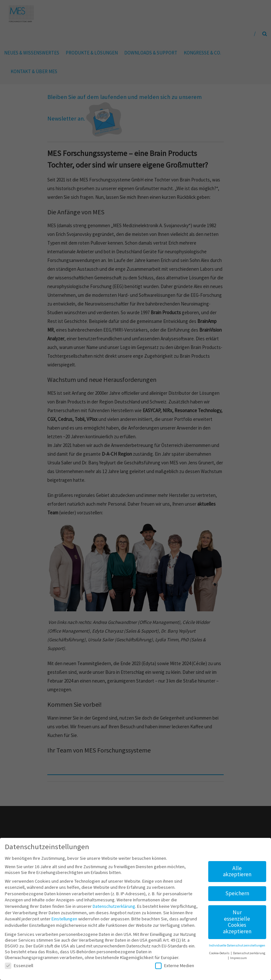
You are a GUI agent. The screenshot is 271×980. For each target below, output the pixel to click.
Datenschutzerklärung (114, 904)
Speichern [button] (237, 891)
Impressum (238, 956)
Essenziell (19, 963)
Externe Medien (175, 963)
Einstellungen (64, 917)
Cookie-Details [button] (220, 951)
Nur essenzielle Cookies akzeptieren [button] (237, 920)
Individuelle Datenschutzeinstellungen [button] (237, 943)
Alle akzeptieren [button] (237, 869)
